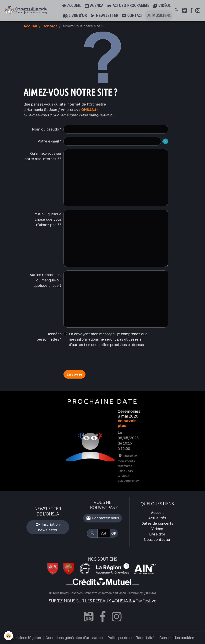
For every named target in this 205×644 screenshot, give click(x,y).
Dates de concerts (157, 523)
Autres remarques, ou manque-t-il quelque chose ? (46, 280)
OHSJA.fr (90, 110)
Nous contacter (157, 539)
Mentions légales (26, 638)
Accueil (71, 6)
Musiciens (159, 16)
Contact (132, 16)
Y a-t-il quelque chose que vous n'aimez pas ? (48, 219)
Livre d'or (75, 16)
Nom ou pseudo (46, 129)
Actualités (157, 518)
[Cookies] (9, 636)
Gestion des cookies (177, 638)
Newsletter (104, 16)
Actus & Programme (128, 6)
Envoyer (75, 374)
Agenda (94, 6)
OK (114, 533)
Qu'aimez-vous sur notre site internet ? (43, 156)
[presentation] (94, 359)
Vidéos (162, 6)
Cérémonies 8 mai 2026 (129, 414)
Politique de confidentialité (131, 638)
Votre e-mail (48, 141)
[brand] (25, 10)
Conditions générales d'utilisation (74, 638)
